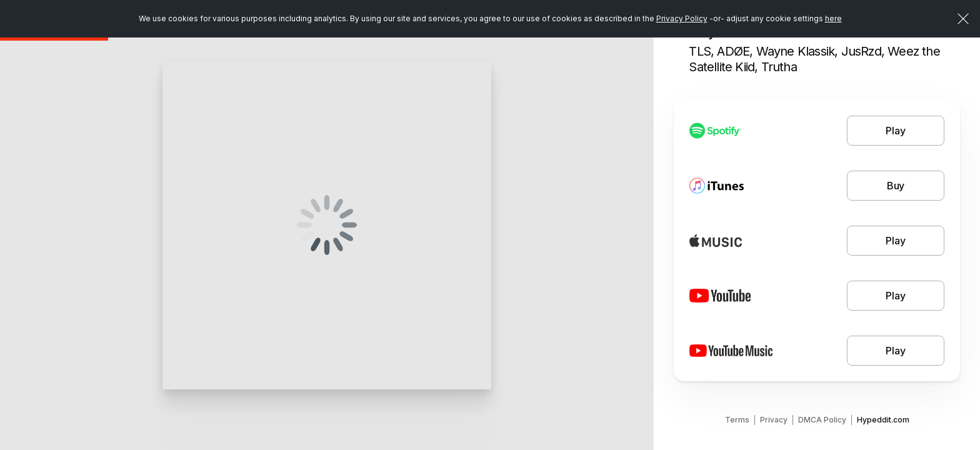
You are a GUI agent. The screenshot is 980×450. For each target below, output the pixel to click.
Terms (737, 420)
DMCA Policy (822, 420)
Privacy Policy (682, 18)
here (833, 18)
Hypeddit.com (883, 420)
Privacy (774, 420)
